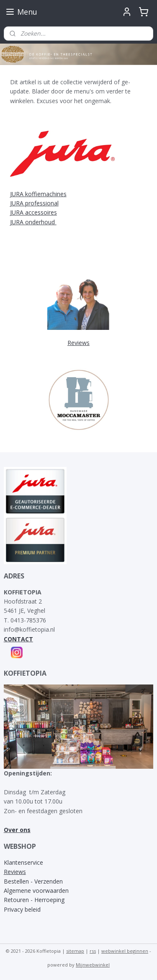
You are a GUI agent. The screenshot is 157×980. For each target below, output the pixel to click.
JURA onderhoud (33, 222)
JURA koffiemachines (38, 194)
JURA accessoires (33, 212)
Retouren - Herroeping (34, 900)
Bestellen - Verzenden (33, 881)
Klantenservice (23, 862)
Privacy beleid (22, 909)
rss (93, 951)
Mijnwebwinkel (93, 965)
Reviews (15, 872)
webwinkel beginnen (125, 951)
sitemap (75, 951)
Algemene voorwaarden (36, 891)
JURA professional (34, 203)
